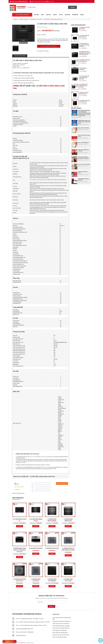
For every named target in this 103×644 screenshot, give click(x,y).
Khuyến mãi (75, 15)
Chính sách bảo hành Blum (84, 164)
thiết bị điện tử (44, 457)
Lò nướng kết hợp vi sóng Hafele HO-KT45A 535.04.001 (84, 45)
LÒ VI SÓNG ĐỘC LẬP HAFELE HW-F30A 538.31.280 (84, 78)
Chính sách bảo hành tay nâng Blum (61, 625)
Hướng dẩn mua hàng (43, 51)
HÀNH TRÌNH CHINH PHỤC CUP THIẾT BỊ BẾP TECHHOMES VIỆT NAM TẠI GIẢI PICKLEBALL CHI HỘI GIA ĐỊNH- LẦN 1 (84, 113)
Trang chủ (16, 19)
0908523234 (23, 1)
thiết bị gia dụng (44, 467)
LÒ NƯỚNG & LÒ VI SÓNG (36, 19)
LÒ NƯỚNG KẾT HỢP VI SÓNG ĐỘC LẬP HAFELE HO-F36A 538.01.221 (85, 53)
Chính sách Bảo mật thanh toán (60, 632)
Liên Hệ (82, 15)
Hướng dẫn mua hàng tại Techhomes (61, 621)
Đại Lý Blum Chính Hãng (84, 128)
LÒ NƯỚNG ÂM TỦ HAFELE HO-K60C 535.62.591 (83, 86)
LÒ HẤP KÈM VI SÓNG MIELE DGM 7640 (53, 19)
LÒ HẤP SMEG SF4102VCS (35, 550)
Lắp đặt (55, 15)
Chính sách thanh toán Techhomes (61, 623)
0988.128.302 (20, 68)
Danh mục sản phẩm (22, 15)
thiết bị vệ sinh (33, 457)
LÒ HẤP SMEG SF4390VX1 (19, 550)
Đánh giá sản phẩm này (62, 484)
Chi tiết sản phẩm (20, 56)
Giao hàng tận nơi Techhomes (60, 630)
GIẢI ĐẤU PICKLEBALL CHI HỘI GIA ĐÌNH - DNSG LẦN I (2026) (84, 122)
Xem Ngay (19, 526)
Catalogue (67, 15)
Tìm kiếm (72, 7)
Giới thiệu (36, 15)
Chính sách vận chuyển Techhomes (61, 627)
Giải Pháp (48, 15)
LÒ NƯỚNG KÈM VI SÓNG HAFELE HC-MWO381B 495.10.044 (84, 521)
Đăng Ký (52, 606)
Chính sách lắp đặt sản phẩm (60, 636)
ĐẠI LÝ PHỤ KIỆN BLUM (83, 142)
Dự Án (42, 15)
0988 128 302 (14, 1)
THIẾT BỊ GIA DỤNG (24, 19)
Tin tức (61, 15)
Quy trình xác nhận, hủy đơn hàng (61, 634)
